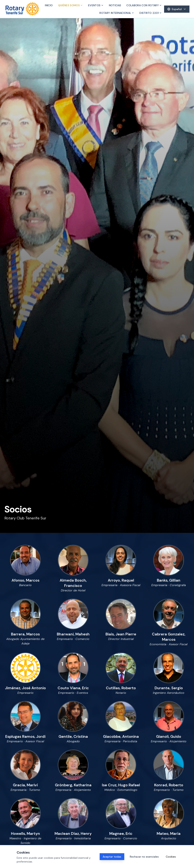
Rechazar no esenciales (144, 857)
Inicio (49, 5)
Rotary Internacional (117, 13)
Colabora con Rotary (144, 5)
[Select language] (177, 9)
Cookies (171, 857)
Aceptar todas (112, 857)
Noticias (115, 5)
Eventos (96, 5)
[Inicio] (22, 9)
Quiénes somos (71, 5)
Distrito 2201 (151, 13)
